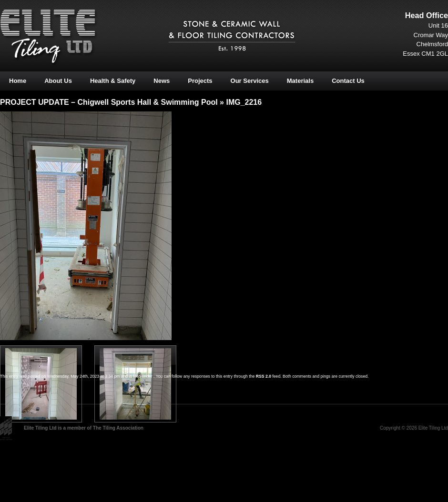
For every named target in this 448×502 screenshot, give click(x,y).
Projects (200, 81)
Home (18, 81)
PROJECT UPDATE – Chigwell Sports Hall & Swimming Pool (109, 102)
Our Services (250, 81)
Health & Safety (113, 81)
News (162, 81)
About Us (58, 81)
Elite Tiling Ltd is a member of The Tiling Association (84, 428)
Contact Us (348, 81)
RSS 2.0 (264, 376)
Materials (300, 81)
